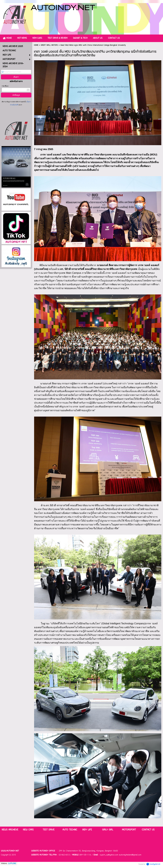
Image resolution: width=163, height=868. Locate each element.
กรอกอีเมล (5, 86)
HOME (36, 45)
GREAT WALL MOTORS (49, 45)
